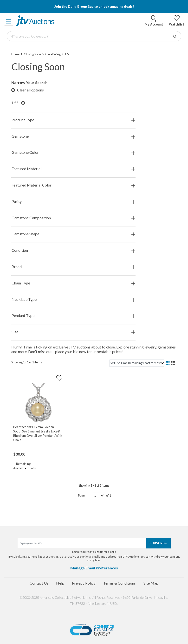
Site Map (151, 583)
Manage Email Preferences (94, 568)
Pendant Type (73, 316)
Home (15, 54)
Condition (73, 250)
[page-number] (99, 496)
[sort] (137, 363)
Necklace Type (73, 299)
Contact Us (39, 583)
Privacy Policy (84, 583)
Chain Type (73, 283)
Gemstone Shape (73, 234)
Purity (73, 202)
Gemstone (73, 136)
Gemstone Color (73, 152)
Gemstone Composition (73, 218)
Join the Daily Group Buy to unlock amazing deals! (94, 6)
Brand (73, 267)
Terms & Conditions (120, 583)
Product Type (73, 120)
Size (73, 332)
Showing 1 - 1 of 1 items (27, 362)
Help (60, 583)
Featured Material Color (73, 185)
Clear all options (28, 90)
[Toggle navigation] (9, 21)
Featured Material (73, 169)
